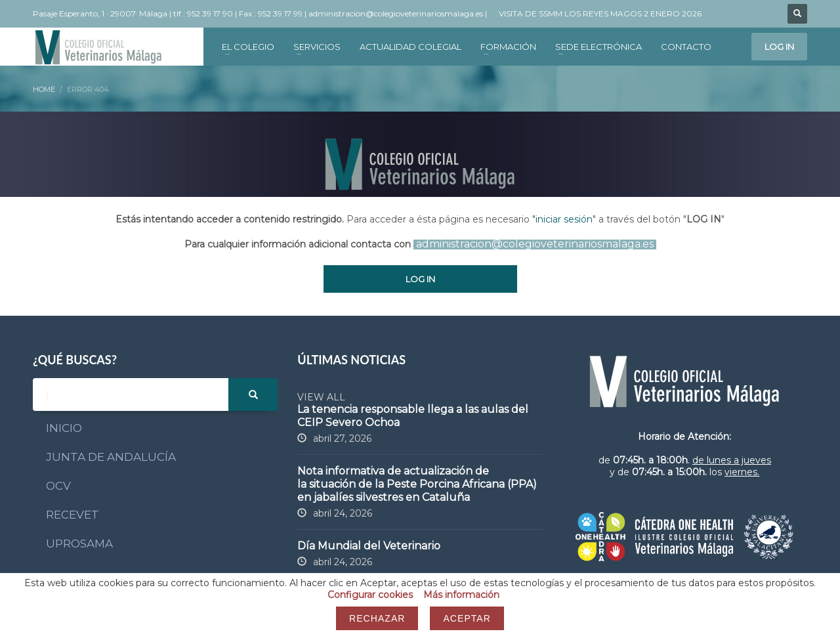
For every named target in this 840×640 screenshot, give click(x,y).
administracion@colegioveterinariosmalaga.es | (399, 13)
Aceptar (467, 618)
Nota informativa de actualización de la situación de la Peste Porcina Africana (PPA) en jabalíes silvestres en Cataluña (417, 484)
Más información (461, 595)
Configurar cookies (370, 595)
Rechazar (377, 618)
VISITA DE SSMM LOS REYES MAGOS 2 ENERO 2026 (600, 13)
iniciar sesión (564, 219)
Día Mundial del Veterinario (369, 546)
